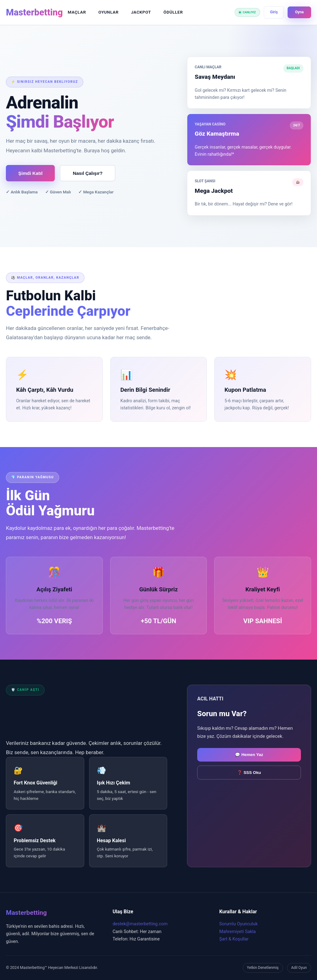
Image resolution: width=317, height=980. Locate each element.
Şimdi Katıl (30, 173)
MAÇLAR (77, 12)
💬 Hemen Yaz (249, 755)
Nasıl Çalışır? (88, 173)
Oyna (299, 12)
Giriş (274, 12)
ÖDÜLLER (173, 12)
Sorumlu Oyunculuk (238, 924)
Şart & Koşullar (234, 939)
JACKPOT (141, 12)
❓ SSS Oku (249, 773)
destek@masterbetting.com (140, 924)
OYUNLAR (109, 12)
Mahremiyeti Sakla (237, 932)
